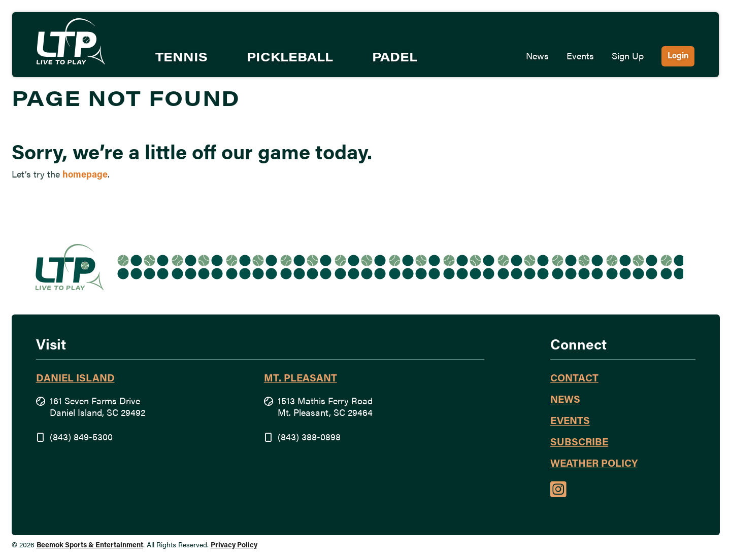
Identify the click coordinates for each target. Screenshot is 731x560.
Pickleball (290, 58)
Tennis (181, 58)
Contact (574, 379)
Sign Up (628, 57)
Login (678, 56)
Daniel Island (75, 379)
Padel (395, 58)
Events (580, 57)
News (537, 57)
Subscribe (579, 443)
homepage (85, 175)
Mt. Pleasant (301, 379)
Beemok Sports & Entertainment (90, 546)
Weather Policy (594, 464)
